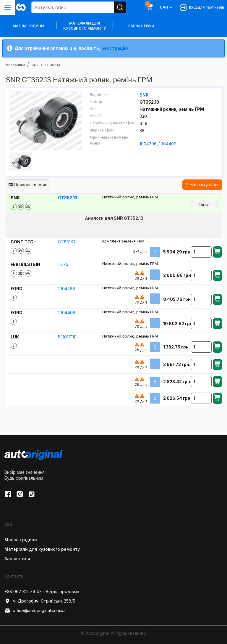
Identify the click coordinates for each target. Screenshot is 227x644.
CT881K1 (66, 241)
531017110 (67, 337)
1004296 (148, 144)
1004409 (168, 144)
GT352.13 (68, 198)
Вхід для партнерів (202, 8)
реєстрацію (115, 48)
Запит (204, 204)
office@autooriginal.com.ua (35, 611)
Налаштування (202, 185)
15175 (63, 264)
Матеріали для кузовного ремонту (85, 26)
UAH (167, 7)
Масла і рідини (21, 539)
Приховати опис (28, 185)
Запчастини (141, 26)
